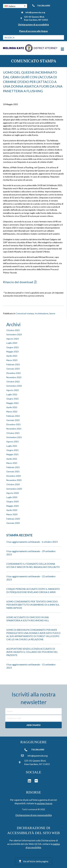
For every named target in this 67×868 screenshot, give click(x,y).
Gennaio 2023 (13, 369)
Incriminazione (42, 313)
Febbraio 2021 (13, 467)
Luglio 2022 (12, 394)
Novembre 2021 (14, 429)
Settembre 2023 (14, 334)
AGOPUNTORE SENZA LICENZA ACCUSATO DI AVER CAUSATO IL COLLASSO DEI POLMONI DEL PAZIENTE (32, 652)
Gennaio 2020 (13, 523)
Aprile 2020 (12, 510)
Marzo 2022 (12, 412)
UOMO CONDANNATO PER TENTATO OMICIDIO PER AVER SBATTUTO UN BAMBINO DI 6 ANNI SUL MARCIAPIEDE (33, 605)
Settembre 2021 (14, 437)
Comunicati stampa (25, 313)
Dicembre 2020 (14, 476)
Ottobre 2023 (13, 330)
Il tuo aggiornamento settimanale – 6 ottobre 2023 (32, 542)
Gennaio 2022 (13, 420)
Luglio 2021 (12, 446)
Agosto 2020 (13, 493)
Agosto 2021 (13, 441)
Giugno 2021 (12, 450)
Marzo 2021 (12, 463)
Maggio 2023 (12, 352)
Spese (52, 313)
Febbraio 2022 (13, 416)
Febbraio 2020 (13, 519)
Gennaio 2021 (13, 471)
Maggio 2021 (12, 454)
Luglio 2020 (12, 497)
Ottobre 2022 (13, 382)
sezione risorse (44, 803)
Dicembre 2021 (14, 424)
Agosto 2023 (13, 339)
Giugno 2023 (12, 347)
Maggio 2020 (12, 506)
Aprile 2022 (12, 407)
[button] (15, 6)
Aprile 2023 (12, 356)
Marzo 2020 (12, 514)
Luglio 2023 (12, 343)
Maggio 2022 (12, 403)
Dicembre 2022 (14, 373)
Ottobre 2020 (13, 484)
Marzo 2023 (12, 360)
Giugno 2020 (12, 501)
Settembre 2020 (14, 489)
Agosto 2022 (13, 390)
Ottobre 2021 (13, 433)
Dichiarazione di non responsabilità (34, 815)
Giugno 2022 (12, 399)
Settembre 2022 (14, 386)
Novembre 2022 (14, 377)
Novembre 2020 (14, 480)
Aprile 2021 (12, 459)
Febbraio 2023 (13, 364)
